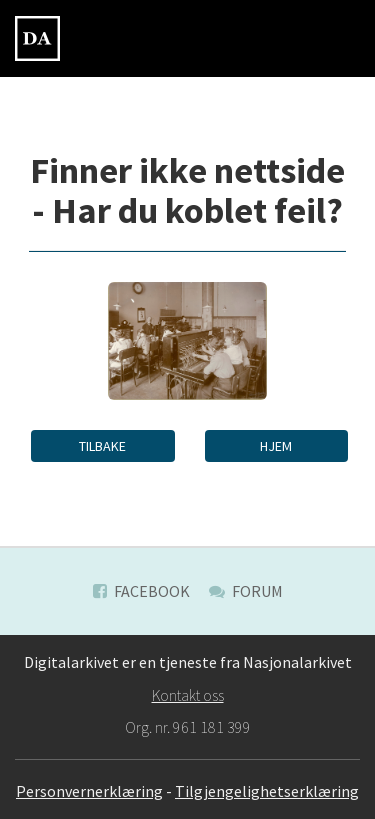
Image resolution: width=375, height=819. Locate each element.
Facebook (141, 591)
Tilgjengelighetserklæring (267, 791)
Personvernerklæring (89, 791)
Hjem (276, 446)
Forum (246, 591)
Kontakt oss (188, 695)
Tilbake (102, 446)
